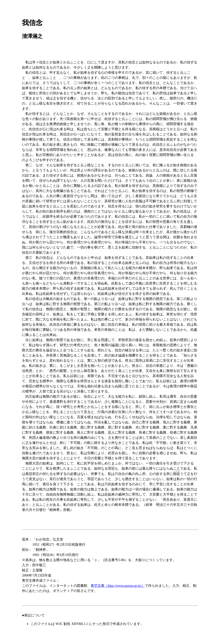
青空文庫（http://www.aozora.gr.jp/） (118, 586)
